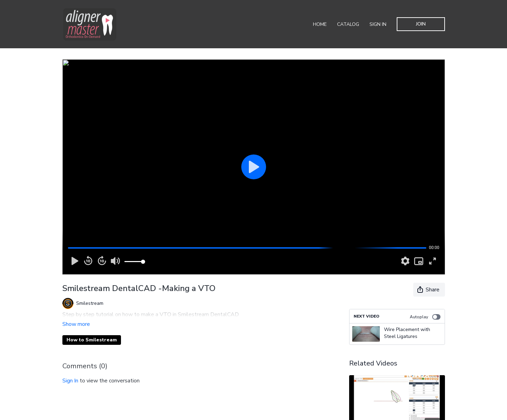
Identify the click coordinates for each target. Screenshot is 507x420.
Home (320, 24)
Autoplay (425, 317)
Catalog (348, 24)
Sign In (378, 24)
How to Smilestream (92, 330)
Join (421, 24)
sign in (70, 371)
